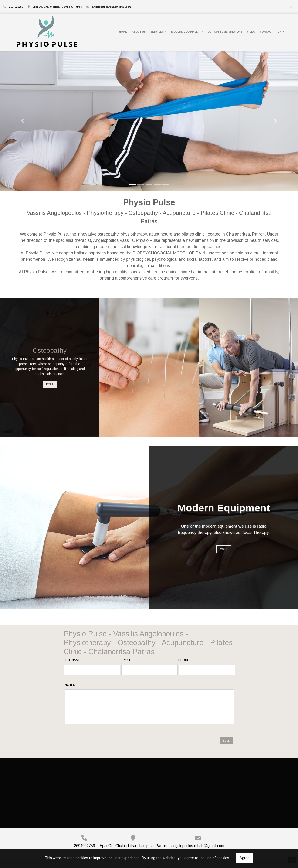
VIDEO (251, 32)
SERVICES (157, 32)
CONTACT (266, 32)
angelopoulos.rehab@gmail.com (111, 7)
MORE (50, 384)
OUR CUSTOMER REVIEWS (225, 32)
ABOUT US (139, 32)
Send (226, 735)
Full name (72, 660)
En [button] (280, 32)
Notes (70, 685)
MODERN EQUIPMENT (186, 32)
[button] (22, 121)
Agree (245, 858)
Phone (184, 660)
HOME (123, 32)
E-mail (126, 660)
